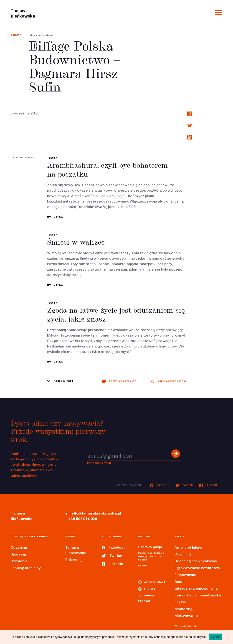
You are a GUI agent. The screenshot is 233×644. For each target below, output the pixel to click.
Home (16, 35)
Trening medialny (26, 568)
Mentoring (184, 609)
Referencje (75, 560)
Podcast (144, 537)
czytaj (55, 217)
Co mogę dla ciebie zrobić (30, 537)
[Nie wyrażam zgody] (227, 637)
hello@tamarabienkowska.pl (95, 513)
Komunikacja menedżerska (198, 595)
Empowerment (187, 575)
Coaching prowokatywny (196, 561)
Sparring (18, 554)
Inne (178, 582)
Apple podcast (152, 582)
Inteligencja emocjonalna (196, 588)
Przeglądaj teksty (119, 381)
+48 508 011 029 (83, 519)
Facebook (160, 485)
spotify (147, 589)
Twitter (184, 485)
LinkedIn (208, 485)
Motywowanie (186, 616)
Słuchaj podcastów (168, 381)
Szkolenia (19, 561)
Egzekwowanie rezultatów (197, 568)
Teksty (52, 158)
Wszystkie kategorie (186, 626)
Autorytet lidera (188, 547)
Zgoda (215, 637)
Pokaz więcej (60, 381)
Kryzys (180, 602)
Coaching (19, 547)
